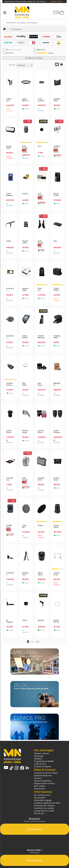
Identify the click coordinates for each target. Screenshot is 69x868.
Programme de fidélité (44, 761)
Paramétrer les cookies (44, 808)
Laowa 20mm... (9, 432)
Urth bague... (41, 195)
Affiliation (38, 759)
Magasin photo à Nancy (44, 783)
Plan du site (39, 813)
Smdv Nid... (24, 526)
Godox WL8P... (9, 147)
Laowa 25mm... (56, 526)
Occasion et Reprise (43, 766)
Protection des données (44, 805)
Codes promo (40, 764)
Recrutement (40, 798)
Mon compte (40, 786)
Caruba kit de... (56, 574)
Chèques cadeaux (42, 753)
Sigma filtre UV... (26, 100)
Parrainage (39, 756)
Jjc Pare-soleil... (57, 479)
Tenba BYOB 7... (57, 289)
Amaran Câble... (25, 289)
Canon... (25, 620)
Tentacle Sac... (10, 479)
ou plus (45, 53)
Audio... (9, 241)
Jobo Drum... (40, 384)
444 (37, 642)
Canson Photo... (41, 432)
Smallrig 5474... (25, 574)
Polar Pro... (40, 289)
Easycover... (10, 289)
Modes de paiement (43, 781)
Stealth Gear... (9, 526)
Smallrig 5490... (57, 100)
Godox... (41, 525)
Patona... (25, 194)
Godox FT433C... (25, 337)
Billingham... (57, 384)
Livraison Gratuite (13, 50)
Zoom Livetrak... (41, 100)
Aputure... (42, 620)
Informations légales (43, 800)
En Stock (41, 50)
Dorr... (40, 146)
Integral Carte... (25, 242)
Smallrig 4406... (57, 337)
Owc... (56, 241)
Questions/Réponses (43, 775)
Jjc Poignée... (10, 621)
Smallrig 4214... (41, 479)
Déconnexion (40, 789)
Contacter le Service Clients (46, 773)
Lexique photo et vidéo (44, 811)
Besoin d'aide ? (57, 2)
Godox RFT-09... (57, 621)
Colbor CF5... (9, 100)
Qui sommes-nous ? (43, 795)
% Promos (9, 53)
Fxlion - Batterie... (10, 195)
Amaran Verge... (25, 432)
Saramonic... (10, 337)
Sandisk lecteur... (10, 384)
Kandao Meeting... (42, 337)
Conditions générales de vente (47, 803)
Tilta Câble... (25, 384)
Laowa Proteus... (57, 432)
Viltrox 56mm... (41, 574)
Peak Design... (25, 147)
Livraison (38, 778)
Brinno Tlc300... (57, 195)
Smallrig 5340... (57, 147)
